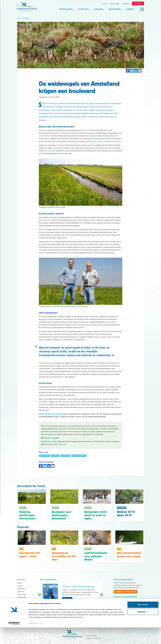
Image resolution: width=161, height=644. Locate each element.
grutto (94, 141)
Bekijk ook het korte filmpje (50, 414)
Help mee (98, 9)
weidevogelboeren (79, 456)
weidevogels (44, 456)
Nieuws (20, 583)
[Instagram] (124, 602)
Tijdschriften (22, 597)
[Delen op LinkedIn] (136, 71)
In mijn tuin (83, 9)
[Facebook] (116, 602)
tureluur (100, 141)
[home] (27, 7)
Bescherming (114, 9)
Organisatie (21, 589)
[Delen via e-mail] (140, 71)
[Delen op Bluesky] (132, 71)
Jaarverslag (21, 595)
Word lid (67, 599)
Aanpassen (143, 628)
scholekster (109, 141)
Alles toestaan (143, 621)
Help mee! (63, 444)
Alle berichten (26, 25)
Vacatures (21, 592)
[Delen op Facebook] (128, 71)
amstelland (65, 456)
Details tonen (34, 640)
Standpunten (22, 603)
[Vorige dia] (40, 601)
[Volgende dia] (102, 601)
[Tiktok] (138, 602)
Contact (130, 9)
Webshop (126, 4)
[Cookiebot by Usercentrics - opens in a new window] (14, 640)
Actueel (26, 18)
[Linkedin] (129, 602)
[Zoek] (142, 9)
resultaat (55, 456)
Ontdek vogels (66, 9)
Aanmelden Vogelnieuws (126, 592)
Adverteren (21, 600)
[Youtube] (120, 602)
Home (19, 18)
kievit (118, 141)
